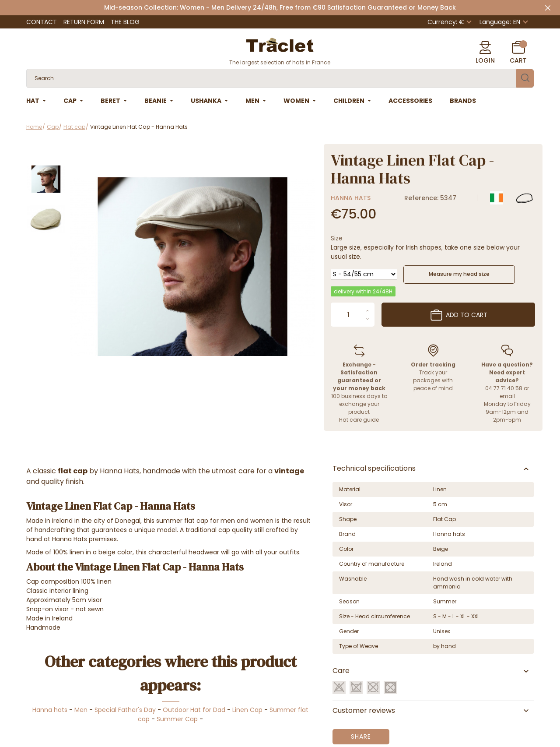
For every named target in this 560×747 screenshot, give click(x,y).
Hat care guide (359, 420)
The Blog (125, 22)
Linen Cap (247, 710)
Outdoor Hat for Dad (194, 710)
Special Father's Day (125, 710)
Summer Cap (177, 719)
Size (337, 238)
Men (81, 710)
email (507, 396)
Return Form (84, 22)
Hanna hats (351, 198)
